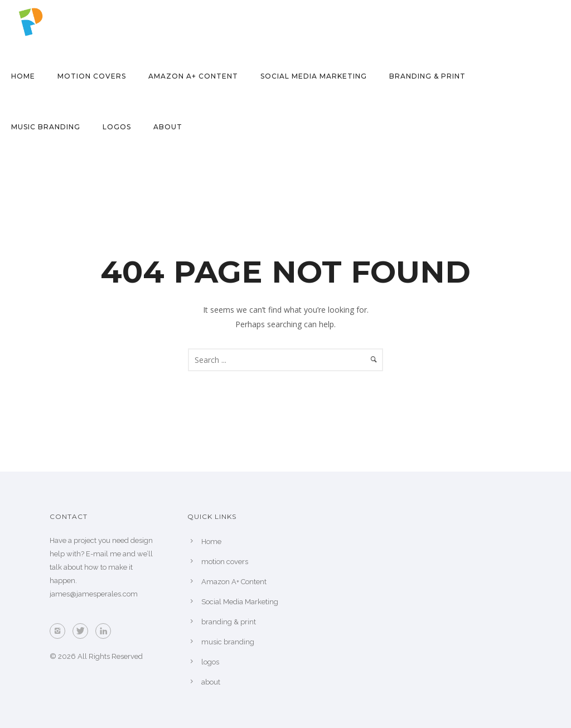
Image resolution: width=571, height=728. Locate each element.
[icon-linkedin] (106, 631)
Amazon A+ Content (193, 76)
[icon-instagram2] (60, 631)
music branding (46, 127)
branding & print (427, 76)
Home (23, 76)
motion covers (92, 76)
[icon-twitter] (83, 631)
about (168, 127)
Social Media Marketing (314, 76)
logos (117, 127)
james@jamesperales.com (94, 594)
